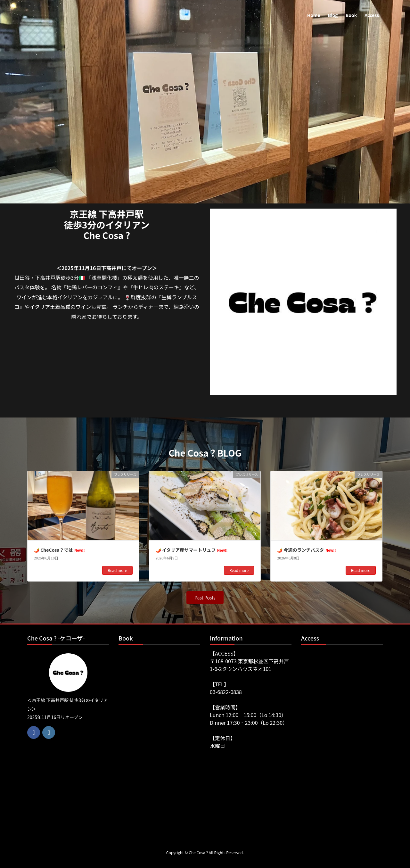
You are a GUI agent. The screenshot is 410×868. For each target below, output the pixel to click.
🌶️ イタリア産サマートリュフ (192, 550)
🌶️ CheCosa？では (59, 550)
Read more (117, 570)
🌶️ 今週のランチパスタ (306, 550)
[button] (205, 598)
